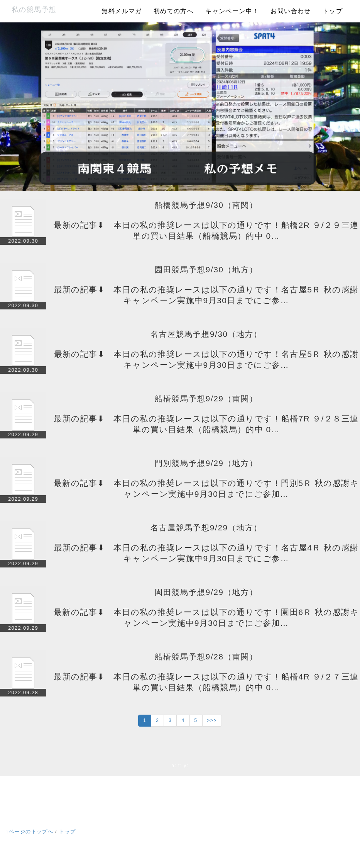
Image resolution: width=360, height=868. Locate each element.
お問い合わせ (291, 11)
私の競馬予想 (34, 10)
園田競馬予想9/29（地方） (206, 592)
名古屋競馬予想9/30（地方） (206, 334)
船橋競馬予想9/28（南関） (206, 657)
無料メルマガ (122, 11)
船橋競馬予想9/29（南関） (206, 399)
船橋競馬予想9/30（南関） (206, 205)
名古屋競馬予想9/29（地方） (206, 528)
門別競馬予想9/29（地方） (206, 463)
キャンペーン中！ (232, 11)
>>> (212, 720)
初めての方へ (174, 11)
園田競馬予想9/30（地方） (206, 270)
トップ (333, 11)
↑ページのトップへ (30, 831)
